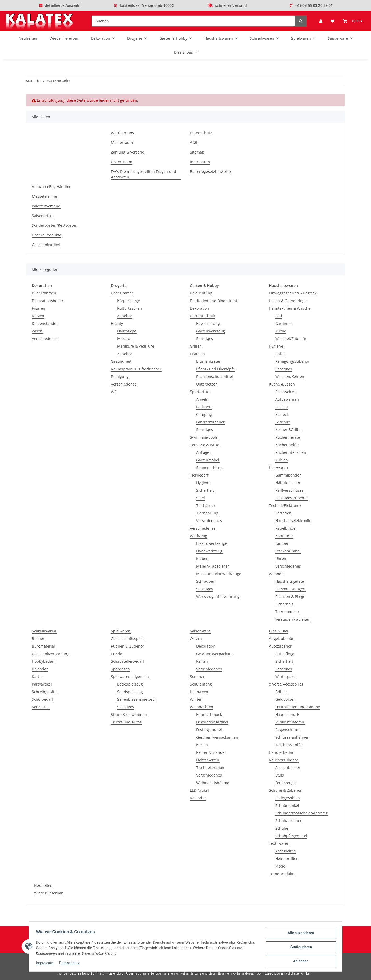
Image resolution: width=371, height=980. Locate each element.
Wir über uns (122, 133)
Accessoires (285, 392)
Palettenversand (46, 206)
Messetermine (44, 196)
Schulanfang (201, 684)
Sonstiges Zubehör (292, 498)
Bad (279, 316)
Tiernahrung (207, 513)
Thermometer (287, 612)
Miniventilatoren (290, 722)
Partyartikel (42, 684)
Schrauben (206, 581)
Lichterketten (208, 760)
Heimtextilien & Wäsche (290, 308)
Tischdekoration (210, 767)
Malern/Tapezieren (213, 566)
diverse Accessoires (286, 684)
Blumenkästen (209, 361)
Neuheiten (43, 885)
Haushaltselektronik (293, 521)
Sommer (197, 676)
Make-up (125, 339)
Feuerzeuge (285, 783)
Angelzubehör (281, 639)
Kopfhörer (284, 536)
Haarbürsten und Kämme (298, 707)
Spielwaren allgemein (130, 676)
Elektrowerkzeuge (212, 543)
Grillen (196, 346)
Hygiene (203, 483)
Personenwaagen (290, 589)
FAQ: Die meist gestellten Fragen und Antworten (144, 174)
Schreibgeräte (44, 692)
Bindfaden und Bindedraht (214, 301)
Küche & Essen (282, 384)
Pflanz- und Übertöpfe (216, 369)
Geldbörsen (285, 699)
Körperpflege (129, 301)
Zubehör (125, 316)
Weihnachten (202, 707)
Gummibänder (288, 475)
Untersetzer (207, 384)
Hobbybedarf (43, 661)
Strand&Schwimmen (129, 714)
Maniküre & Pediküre (136, 346)
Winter (196, 699)
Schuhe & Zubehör (285, 790)
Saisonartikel (43, 216)
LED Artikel (199, 790)
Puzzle (117, 654)
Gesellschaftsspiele (128, 639)
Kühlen (282, 460)
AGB (194, 142)
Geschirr (283, 422)
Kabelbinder (286, 528)
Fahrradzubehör (210, 422)
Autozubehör (280, 646)
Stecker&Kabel (288, 551)
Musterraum (122, 142)
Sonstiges (205, 339)
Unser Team (122, 162)
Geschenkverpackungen (217, 737)
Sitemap (197, 152)
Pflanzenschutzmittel (215, 376)
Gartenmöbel (208, 460)
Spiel (201, 498)
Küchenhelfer (287, 445)
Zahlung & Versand (128, 152)
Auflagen (204, 452)
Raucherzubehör (284, 760)
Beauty (117, 323)
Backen (282, 407)
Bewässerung (208, 323)
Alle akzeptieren (299, 934)
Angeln (202, 399)
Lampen (282, 543)
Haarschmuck (287, 714)
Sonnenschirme (210, 468)
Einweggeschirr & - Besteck (293, 293)
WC (114, 392)
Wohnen (276, 574)
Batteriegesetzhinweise (210, 171)
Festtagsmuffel (209, 730)
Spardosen (120, 669)
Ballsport (204, 407)
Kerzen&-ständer (211, 752)
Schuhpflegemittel (291, 836)
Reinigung (120, 376)
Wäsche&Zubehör (291, 339)
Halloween (199, 692)
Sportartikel (200, 392)
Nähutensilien (288, 483)
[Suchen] (193, 21)
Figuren (39, 308)
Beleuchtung (201, 293)
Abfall (280, 354)
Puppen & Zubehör (128, 646)
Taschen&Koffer (289, 745)
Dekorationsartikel (212, 722)
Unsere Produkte (47, 235)
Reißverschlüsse (290, 490)
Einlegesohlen (288, 798)
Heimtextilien (287, 859)
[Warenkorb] (353, 21)
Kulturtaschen (130, 308)
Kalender (40, 669)
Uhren (281, 559)
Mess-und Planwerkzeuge (219, 574)
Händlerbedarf (282, 752)
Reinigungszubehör (292, 361)
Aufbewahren (287, 399)
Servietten (41, 707)
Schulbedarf (43, 699)
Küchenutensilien (291, 452)
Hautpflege (127, 331)
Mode (280, 866)
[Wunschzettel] (333, 21)
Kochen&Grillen (289, 430)
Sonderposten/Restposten (55, 225)
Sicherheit (205, 490)
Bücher (38, 639)
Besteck (282, 414)
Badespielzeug (130, 684)
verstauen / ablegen (293, 619)
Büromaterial (43, 646)
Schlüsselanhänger (292, 737)
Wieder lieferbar (48, 893)
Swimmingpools (204, 437)
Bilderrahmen (44, 293)
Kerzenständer (45, 323)
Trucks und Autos (126, 722)
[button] (321, 21)
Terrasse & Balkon (206, 445)
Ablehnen (299, 961)
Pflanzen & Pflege (290, 596)
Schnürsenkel (287, 805)
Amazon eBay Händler (51, 187)
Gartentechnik (202, 316)
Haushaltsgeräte (290, 581)
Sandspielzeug (130, 692)
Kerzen (38, 316)
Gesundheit (121, 361)
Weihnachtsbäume (213, 783)
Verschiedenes (45, 339)
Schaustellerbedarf (128, 661)
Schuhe (282, 828)
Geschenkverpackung (51, 654)
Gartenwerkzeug (211, 331)
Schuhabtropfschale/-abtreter (301, 813)
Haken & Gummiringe (288, 301)
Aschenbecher (288, 767)
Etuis (280, 775)
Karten (38, 676)
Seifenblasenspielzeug (137, 699)
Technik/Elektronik (285, 505)
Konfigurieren (299, 948)
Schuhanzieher (288, 821)
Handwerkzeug (209, 551)
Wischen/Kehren (290, 376)
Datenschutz (71, 964)
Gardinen (283, 323)
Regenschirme (288, 730)
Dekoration (199, 308)
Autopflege (285, 654)
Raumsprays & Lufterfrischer (136, 369)
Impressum (46, 964)
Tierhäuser (206, 505)
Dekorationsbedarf (48, 301)
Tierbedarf (199, 475)
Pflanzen (197, 354)
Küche (281, 331)
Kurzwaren (279, 468)
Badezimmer (122, 293)
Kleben (202, 559)
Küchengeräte (288, 437)
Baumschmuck (209, 714)
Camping (204, 414)
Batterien (283, 513)
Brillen (281, 692)
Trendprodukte (282, 874)
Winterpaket (286, 676)
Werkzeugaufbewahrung (218, 596)
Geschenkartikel (46, 245)
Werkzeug (199, 536)
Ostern (196, 639)
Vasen (37, 331)
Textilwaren (279, 843)
